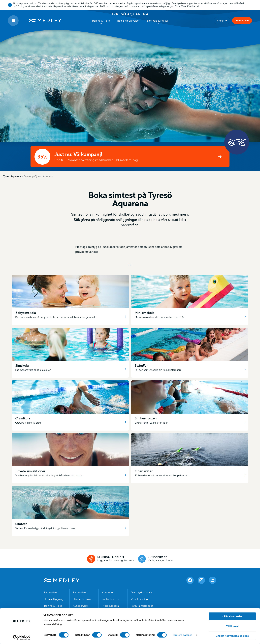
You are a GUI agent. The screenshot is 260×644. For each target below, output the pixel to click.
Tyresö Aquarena (130, 14)
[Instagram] (201, 580)
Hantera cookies (182, 635)
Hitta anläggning (54, 599)
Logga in (222, 20)
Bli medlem (242, 20)
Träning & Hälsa (53, 606)
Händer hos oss (82, 599)
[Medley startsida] (42, 21)
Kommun (107, 593)
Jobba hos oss (110, 599)
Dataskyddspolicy (141, 593)
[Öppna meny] (13, 21)
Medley (62, 580)
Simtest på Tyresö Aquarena (38, 176)
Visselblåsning (139, 599)
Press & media (110, 606)
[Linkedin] (213, 580)
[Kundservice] (156, 559)
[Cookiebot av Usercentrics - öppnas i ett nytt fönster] (21, 638)
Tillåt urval (232, 626)
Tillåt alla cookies (232, 616)
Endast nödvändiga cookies (232, 636)
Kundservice (80, 606)
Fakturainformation (142, 606)
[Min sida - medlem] (111, 559)
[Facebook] (190, 580)
